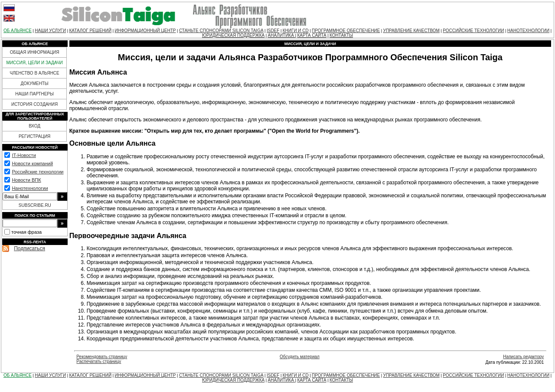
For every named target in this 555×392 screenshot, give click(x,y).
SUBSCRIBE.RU (35, 205)
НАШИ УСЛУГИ (50, 31)
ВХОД (34, 126)
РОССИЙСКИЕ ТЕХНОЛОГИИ (473, 31)
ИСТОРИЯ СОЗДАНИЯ (34, 104)
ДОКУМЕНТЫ (35, 83)
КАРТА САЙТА (312, 35)
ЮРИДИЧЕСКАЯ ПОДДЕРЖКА (233, 35)
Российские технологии (38, 172)
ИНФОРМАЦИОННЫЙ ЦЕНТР (145, 31)
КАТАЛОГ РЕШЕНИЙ (90, 31)
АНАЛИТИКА (282, 35)
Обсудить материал (300, 357)
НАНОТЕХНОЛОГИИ (528, 31)
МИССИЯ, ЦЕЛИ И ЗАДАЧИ (35, 63)
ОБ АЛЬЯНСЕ (18, 31)
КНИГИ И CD (296, 31)
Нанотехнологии (30, 188)
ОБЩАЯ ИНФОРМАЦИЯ (35, 52)
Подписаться (29, 248)
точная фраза (26, 232)
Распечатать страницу (99, 361)
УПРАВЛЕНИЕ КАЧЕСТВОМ (411, 31)
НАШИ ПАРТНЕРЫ (34, 94)
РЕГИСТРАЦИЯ (34, 136)
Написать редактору (523, 357)
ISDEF (273, 31)
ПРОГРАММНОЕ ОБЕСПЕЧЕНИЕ (346, 31)
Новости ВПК (26, 180)
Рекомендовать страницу (102, 357)
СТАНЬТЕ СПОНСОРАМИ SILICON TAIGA (221, 31)
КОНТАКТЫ (341, 35)
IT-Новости (24, 155)
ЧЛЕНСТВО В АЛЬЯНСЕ (34, 73)
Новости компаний (32, 163)
